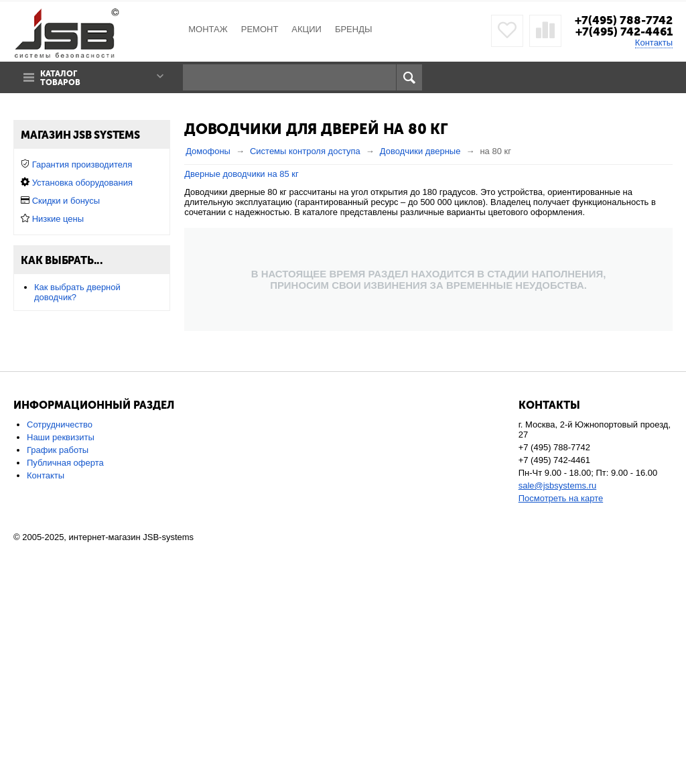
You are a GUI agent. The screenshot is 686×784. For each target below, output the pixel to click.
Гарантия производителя (82, 426)
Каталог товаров (60, 78)
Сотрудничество (60, 662)
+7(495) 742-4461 (624, 31)
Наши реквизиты (61, 675)
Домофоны (208, 151)
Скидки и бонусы (66, 462)
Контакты (654, 43)
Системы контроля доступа (305, 151)
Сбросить (145, 350)
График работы (58, 688)
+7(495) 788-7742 (624, 20)
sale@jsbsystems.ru (558, 723)
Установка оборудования (82, 444)
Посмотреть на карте (561, 736)
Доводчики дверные (420, 151)
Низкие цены (58, 480)
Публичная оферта (65, 701)
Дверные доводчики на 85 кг (242, 174)
